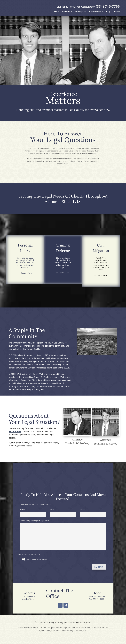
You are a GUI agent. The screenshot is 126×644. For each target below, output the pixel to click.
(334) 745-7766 (108, 6)
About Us (66, 12)
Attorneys (79, 12)
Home (56, 12)
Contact (116, 12)
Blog (108, 12)
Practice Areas (95, 12)
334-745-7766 (15, 432)
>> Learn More (25, 273)
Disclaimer (22, 554)
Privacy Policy (34, 554)
